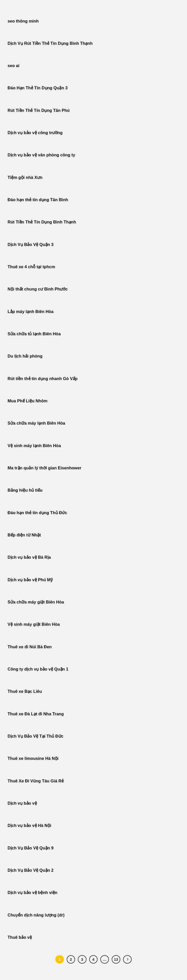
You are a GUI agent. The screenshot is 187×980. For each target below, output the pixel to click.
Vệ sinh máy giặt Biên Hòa (34, 624)
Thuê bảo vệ (20, 937)
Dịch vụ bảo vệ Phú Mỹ (30, 580)
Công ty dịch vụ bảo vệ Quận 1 (38, 669)
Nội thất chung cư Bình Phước (38, 289)
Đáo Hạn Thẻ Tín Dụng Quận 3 (38, 88)
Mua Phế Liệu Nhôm (28, 401)
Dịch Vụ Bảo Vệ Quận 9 (31, 848)
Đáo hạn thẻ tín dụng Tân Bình (38, 200)
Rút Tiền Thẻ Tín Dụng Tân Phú (39, 110)
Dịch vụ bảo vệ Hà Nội (29, 826)
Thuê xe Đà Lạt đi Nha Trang (36, 714)
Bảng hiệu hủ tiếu (25, 490)
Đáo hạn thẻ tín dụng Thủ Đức (37, 513)
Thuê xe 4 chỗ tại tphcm (31, 267)
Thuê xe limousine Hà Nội (33, 758)
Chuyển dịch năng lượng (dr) (36, 915)
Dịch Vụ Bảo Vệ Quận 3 (31, 245)
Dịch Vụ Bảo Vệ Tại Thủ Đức (36, 736)
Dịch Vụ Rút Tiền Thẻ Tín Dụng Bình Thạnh (50, 43)
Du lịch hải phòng (25, 356)
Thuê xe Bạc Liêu (25, 691)
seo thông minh (23, 21)
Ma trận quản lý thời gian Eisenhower (44, 468)
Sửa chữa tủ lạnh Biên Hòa (34, 334)
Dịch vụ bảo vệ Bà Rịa (29, 557)
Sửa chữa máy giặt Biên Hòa (36, 602)
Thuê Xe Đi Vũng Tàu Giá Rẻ (36, 781)
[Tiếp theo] (127, 960)
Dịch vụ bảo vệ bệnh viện (32, 893)
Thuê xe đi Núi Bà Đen (30, 647)
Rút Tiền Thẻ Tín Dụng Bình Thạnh (42, 222)
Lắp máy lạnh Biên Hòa (31, 312)
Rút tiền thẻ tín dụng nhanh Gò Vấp (43, 379)
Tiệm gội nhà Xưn (25, 178)
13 (116, 959)
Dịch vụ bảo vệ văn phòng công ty (41, 155)
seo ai (14, 66)
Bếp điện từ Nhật (24, 535)
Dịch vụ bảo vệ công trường (35, 133)
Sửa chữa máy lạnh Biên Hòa (36, 423)
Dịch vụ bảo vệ (22, 803)
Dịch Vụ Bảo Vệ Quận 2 (31, 870)
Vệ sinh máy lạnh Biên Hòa (34, 446)
